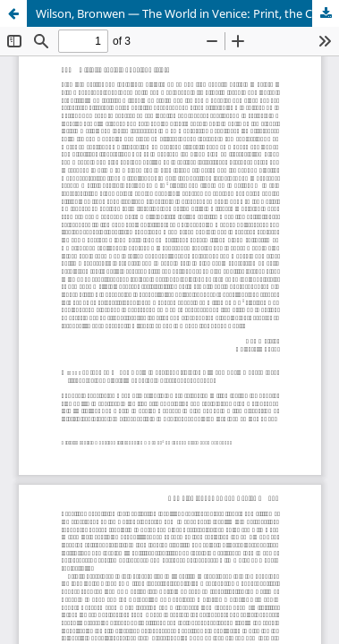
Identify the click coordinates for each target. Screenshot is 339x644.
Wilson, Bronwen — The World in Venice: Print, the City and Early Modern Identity (187, 13)
